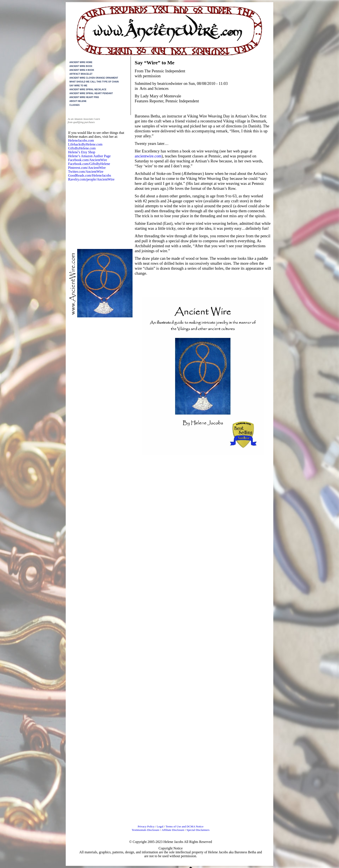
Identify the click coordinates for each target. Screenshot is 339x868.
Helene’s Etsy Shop (82, 152)
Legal (160, 826)
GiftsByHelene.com (82, 148)
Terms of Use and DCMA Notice (185, 826)
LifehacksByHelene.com (85, 144)
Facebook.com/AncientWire (88, 160)
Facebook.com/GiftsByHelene (89, 164)
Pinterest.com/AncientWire (87, 168)
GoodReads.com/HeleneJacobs (90, 175)
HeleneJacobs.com (81, 140)
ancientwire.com (148, 156)
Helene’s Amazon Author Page (89, 156)
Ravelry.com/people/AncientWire (91, 179)
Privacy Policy (146, 826)
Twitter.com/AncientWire (86, 172)
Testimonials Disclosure (146, 830)
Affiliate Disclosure (173, 830)
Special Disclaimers (198, 830)
